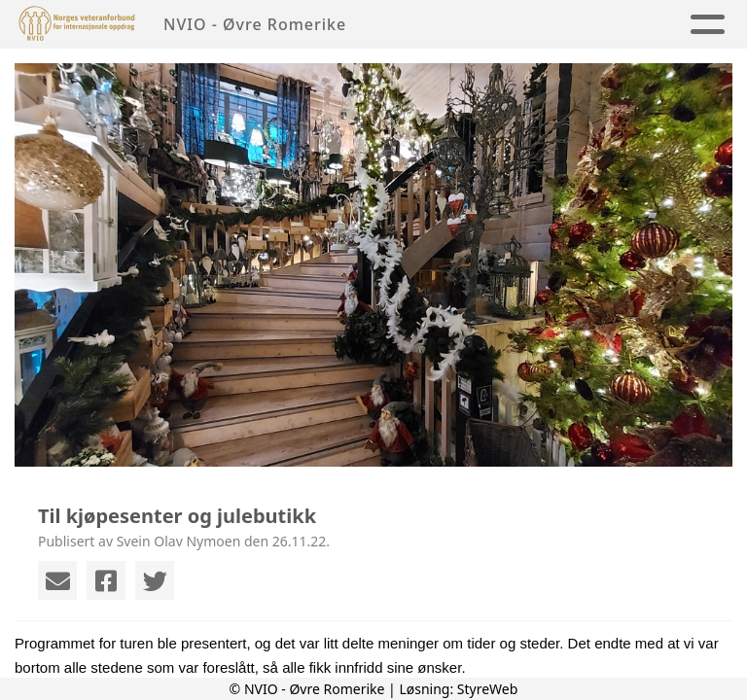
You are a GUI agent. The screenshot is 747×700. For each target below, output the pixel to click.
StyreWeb (488, 689)
